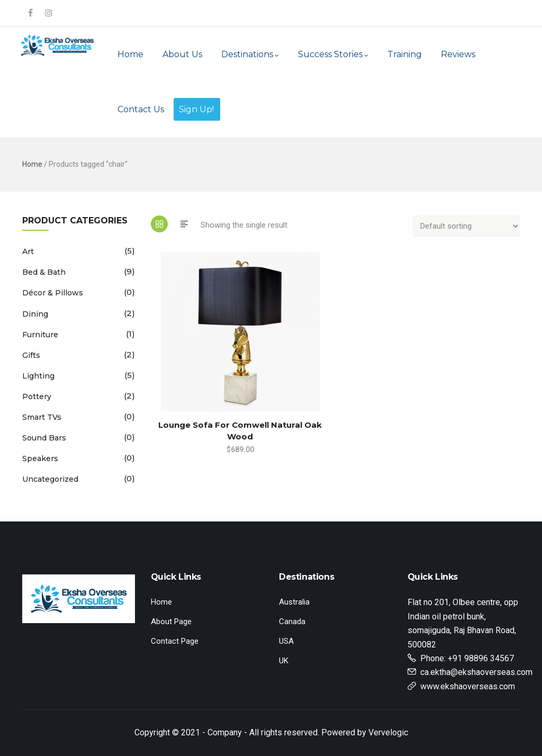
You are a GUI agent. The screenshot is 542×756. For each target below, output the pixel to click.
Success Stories (333, 54)
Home (130, 54)
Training (405, 54)
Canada (292, 622)
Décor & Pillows (53, 293)
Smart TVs (42, 417)
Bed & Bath (44, 272)
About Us (182, 54)
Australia (294, 602)
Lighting (38, 376)
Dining (35, 314)
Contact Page (175, 641)
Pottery (37, 397)
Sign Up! (196, 109)
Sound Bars (44, 438)
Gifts (31, 355)
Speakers (40, 458)
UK (284, 661)
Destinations (250, 54)
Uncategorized (50, 479)
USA (286, 641)
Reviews (458, 54)
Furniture (40, 335)
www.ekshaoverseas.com (468, 686)
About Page (171, 622)
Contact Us (141, 109)
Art (28, 251)
